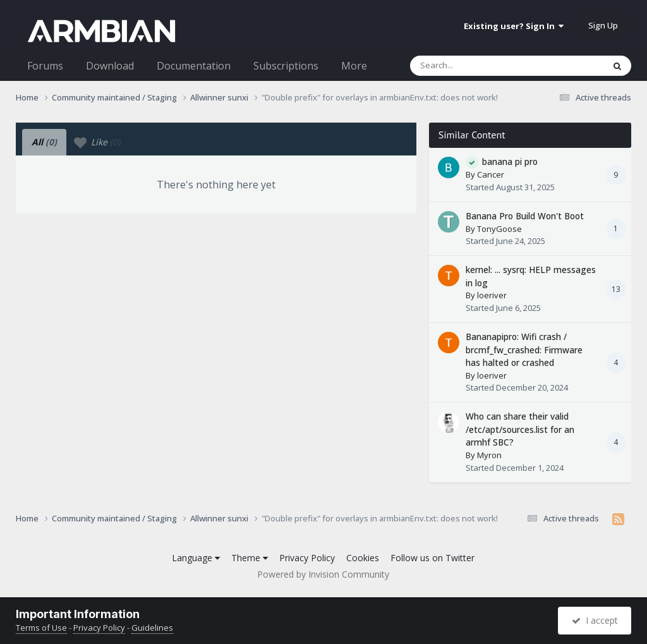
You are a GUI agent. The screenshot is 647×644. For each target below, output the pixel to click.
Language (196, 558)
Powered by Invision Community (323, 574)
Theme (250, 558)
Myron (489, 455)
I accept (595, 620)
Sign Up (603, 25)
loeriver (492, 295)
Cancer (491, 174)
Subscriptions (286, 66)
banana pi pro (510, 161)
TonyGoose (499, 229)
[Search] (474, 66)
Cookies (363, 558)
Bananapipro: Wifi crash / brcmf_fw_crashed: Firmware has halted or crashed (524, 349)
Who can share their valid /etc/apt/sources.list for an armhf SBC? (520, 429)
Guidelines (152, 628)
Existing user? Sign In (514, 26)
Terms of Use (41, 628)
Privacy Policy (307, 558)
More (354, 66)
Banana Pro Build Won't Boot (525, 216)
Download (110, 66)
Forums (45, 66)
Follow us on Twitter (432, 558)
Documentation (194, 66)
